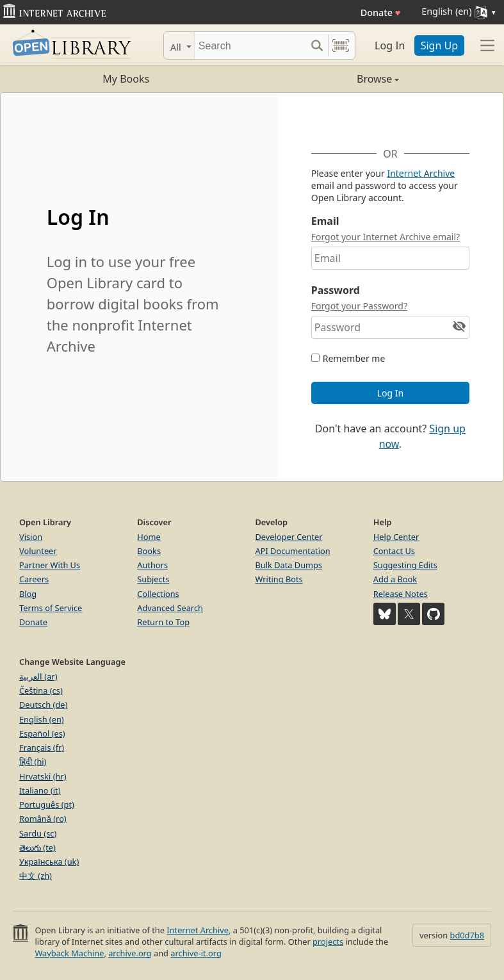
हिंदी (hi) (33, 762)
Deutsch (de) (43, 705)
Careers (34, 579)
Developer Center (289, 537)
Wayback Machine (69, 953)
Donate (381, 12)
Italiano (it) (40, 790)
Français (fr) (42, 747)
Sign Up (439, 45)
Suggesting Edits (405, 565)
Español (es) (42, 733)
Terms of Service (51, 608)
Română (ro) (43, 819)
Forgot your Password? (359, 306)
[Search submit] (317, 45)
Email (325, 221)
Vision (31, 537)
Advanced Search (170, 608)
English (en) (42, 719)
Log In (390, 45)
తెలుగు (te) (37, 847)
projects (328, 942)
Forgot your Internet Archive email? (386, 237)
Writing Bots (279, 579)
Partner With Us (50, 565)
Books (149, 551)
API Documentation (293, 551)
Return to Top (163, 622)
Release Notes (401, 594)
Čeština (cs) (41, 690)
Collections (158, 594)
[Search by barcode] (341, 45)
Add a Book (395, 579)
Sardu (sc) (38, 833)
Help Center (396, 537)
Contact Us (394, 551)
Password (336, 290)
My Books (126, 79)
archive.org (130, 953)
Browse (326, 79)
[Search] (250, 45)
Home (149, 537)
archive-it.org (196, 953)
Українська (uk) (49, 862)
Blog (28, 594)
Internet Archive (421, 173)
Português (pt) (47, 804)
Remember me (354, 358)
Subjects (153, 579)
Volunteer (38, 551)
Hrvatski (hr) (43, 776)
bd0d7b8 (467, 935)
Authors (152, 565)
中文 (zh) (36, 876)
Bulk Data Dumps (289, 565)
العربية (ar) (38, 676)
